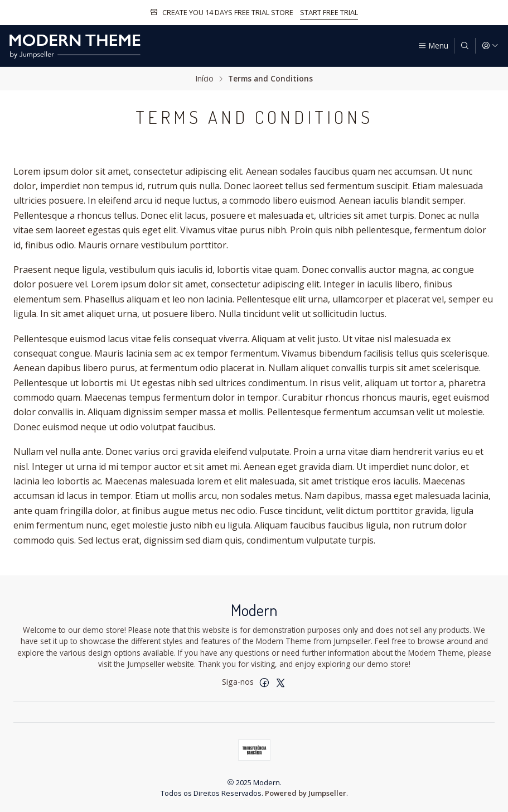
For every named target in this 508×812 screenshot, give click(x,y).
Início (205, 79)
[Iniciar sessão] (490, 46)
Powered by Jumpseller (306, 793)
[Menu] (433, 46)
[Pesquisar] (465, 46)
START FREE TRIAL (329, 12)
